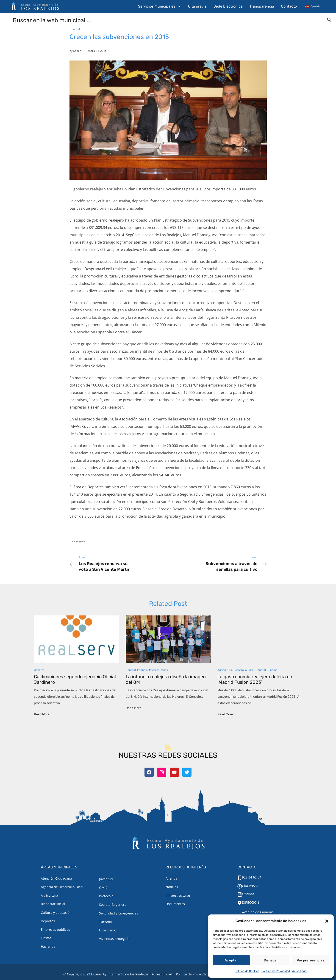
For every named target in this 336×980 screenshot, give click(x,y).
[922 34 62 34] (240, 878)
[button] (327, 921)
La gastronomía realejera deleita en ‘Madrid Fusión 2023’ (255, 679)
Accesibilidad (162, 974)
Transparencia (262, 6)
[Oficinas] (240, 895)
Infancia (142, 670)
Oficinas (248, 894)
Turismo (272, 670)
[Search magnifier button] (329, 20)
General (75, 29)
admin (77, 51)
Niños (164, 670)
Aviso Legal (300, 971)
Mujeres (154, 670)
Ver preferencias (311, 960)
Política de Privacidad (276, 971)
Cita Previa (250, 886)
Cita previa (197, 6)
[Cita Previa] (240, 886)
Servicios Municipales (160, 6)
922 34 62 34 (252, 877)
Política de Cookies (247, 971)
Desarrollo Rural (244, 670)
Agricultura (225, 670)
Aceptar (231, 960)
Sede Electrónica (228, 6)
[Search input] (168, 20)
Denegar (271, 960)
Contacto (289, 6)
